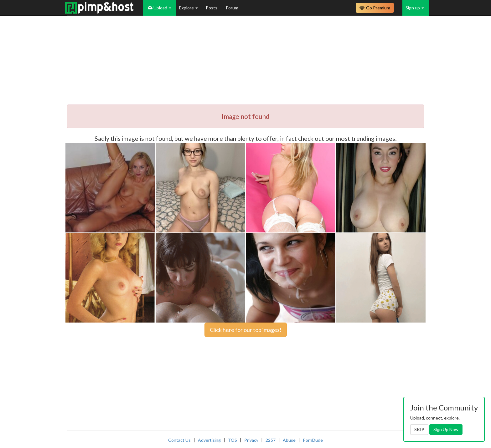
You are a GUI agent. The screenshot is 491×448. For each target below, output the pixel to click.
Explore (189, 8)
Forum (232, 8)
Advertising (209, 440)
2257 (271, 440)
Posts (212, 8)
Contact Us (179, 440)
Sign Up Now (446, 429)
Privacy (251, 440)
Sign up (415, 8)
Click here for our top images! (246, 330)
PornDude (313, 440)
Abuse (289, 440)
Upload (160, 8)
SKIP (419, 429)
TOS (233, 440)
